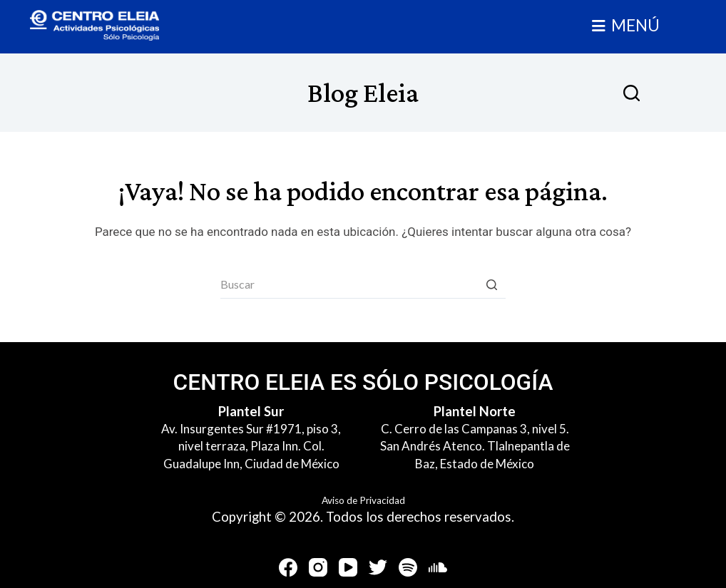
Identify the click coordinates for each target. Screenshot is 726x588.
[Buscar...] (363, 284)
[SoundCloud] (438, 567)
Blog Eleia (363, 92)
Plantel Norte (475, 411)
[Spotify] (408, 567)
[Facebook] (288, 567)
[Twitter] (378, 567)
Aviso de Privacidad (363, 500)
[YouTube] (348, 567)
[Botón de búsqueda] (491, 284)
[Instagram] (318, 567)
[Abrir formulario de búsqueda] (632, 93)
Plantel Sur (251, 411)
